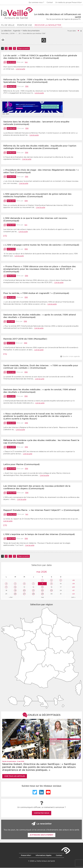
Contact (50, 2)
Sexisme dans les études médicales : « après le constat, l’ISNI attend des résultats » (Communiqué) (40, 316)
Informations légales (44, 856)
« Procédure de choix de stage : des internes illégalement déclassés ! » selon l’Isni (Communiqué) (41, 171)
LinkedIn (41, 793)
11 (6, 587)
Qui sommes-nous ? (36, 2)
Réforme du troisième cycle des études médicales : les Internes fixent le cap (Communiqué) (41, 442)
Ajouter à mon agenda (71, 357)
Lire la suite (20, 69)
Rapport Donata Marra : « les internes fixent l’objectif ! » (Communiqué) (41, 510)
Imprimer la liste (3, 40)
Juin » (73, 598)
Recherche (44, 41)
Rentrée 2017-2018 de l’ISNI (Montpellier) (25, 339)
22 (42, 591)
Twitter (35, 793)
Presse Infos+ (26, 856)
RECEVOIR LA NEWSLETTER (48, 25)
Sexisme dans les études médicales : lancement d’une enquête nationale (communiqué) (36, 123)
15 (42, 587)
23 (51, 591)
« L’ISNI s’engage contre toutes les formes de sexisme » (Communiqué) (41, 245)
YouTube (48, 793)
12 (15, 587)
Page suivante (23, 49)
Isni (26, 63)
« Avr (11, 598)
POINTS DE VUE (25, 25)
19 (15, 591)
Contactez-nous (41, 813)
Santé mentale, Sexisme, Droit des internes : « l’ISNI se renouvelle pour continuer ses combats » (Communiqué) (41, 367)
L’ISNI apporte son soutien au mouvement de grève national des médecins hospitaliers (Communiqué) (37, 196)
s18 (73, 581)
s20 (73, 587)
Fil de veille (8, 25)
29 (42, 594)
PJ (6, 236)
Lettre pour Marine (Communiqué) (21, 465)
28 (33, 594)
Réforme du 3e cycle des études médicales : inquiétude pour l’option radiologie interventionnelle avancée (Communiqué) (40, 147)
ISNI (27, 87)
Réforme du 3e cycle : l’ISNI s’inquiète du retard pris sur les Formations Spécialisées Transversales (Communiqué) (41, 81)
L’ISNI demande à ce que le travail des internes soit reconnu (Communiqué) (35, 220)
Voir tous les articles (15, 776)
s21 (73, 591)
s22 (73, 594)
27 (24, 594)
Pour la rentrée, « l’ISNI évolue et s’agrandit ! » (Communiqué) (36, 293)
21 (33, 591)
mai (42, 598)
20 (24, 591)
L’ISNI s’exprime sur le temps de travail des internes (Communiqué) (39, 535)
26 (15, 594)
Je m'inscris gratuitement (41, 835)
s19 (73, 584)
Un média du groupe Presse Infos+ (69, 2)
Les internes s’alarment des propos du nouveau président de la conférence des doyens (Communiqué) (37, 488)
